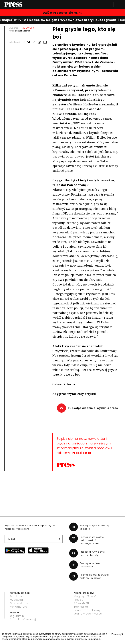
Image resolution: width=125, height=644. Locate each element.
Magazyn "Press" (85, 596)
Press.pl (79, 600)
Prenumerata (18, 607)
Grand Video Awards (88, 614)
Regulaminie (94, 639)
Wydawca (16, 600)
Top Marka (81, 607)
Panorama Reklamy (87, 610)
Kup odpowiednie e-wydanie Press (93, 408)
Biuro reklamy (19, 603)
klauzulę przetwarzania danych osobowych (44, 639)
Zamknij (117, 634)
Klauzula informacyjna (24, 619)
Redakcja (16, 596)
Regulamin (17, 616)
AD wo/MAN (81, 603)
